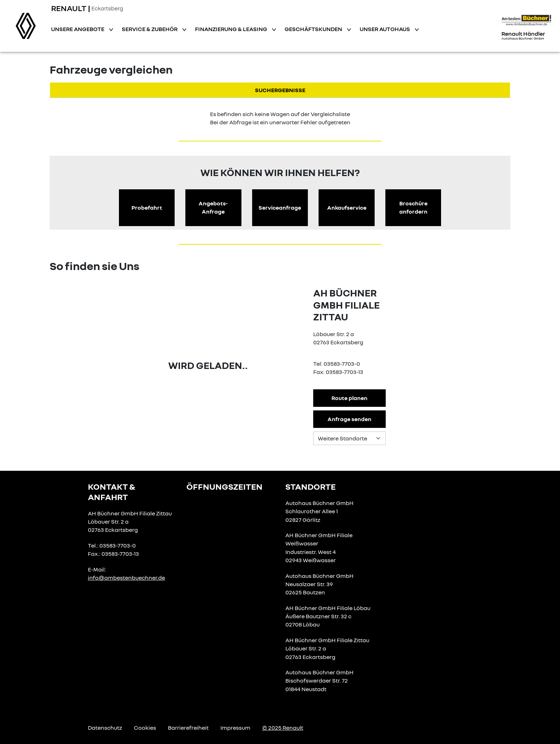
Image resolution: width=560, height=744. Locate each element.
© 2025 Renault (283, 728)
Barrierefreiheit (188, 728)
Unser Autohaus (385, 29)
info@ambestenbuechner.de (126, 578)
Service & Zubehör (150, 29)
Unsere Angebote (78, 29)
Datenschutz (105, 728)
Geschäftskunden (314, 29)
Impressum (235, 728)
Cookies (145, 728)
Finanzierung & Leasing (232, 29)
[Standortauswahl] (349, 438)
